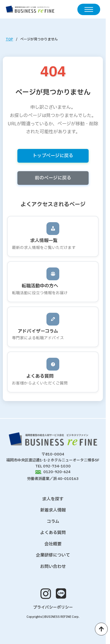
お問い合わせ (53, 567)
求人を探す (53, 499)
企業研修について (53, 555)
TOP (9, 39)
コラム (53, 522)
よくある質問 (53, 533)
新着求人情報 (53, 510)
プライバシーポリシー (53, 607)
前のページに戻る (53, 178)
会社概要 (53, 544)
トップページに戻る (53, 156)
